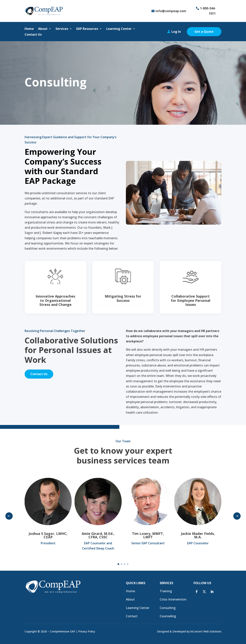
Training (166, 591)
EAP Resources (87, 29)
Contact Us (33, 35)
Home (29, 29)
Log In (176, 32)
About (43, 29)
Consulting (168, 608)
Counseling (168, 616)
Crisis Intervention (173, 599)
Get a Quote (204, 32)
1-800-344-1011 (208, 11)
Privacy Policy (87, 631)
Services (62, 29)
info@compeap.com (171, 11)
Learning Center (119, 29)
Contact (132, 616)
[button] (9, 516)
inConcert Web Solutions (206, 631)
